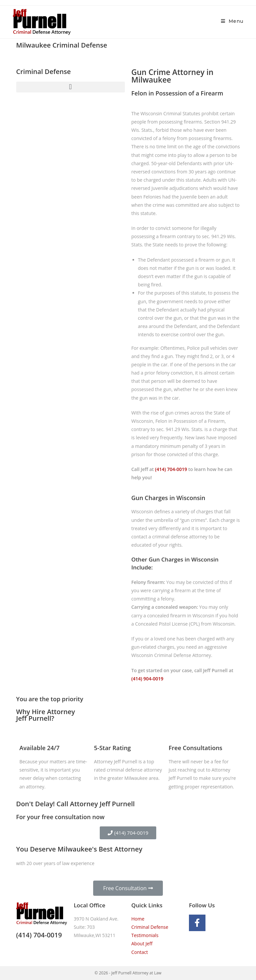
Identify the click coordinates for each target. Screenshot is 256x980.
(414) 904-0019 (147, 679)
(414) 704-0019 (171, 469)
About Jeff (142, 944)
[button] (71, 87)
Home (138, 919)
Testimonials (145, 935)
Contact (140, 952)
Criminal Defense (150, 927)
